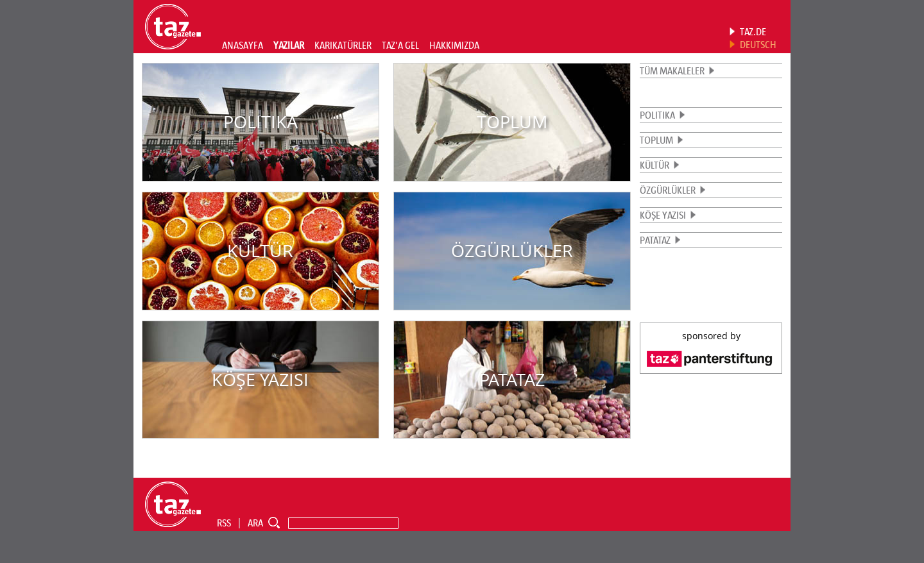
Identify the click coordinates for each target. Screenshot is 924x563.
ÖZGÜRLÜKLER (668, 190)
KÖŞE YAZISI (663, 215)
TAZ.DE (753, 31)
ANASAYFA (243, 45)
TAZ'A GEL (400, 45)
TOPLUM (656, 140)
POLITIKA (657, 115)
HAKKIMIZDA (454, 45)
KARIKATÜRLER (343, 45)
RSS (224, 523)
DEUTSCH (758, 44)
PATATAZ (655, 240)
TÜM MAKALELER (672, 71)
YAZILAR (289, 45)
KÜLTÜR (654, 165)
